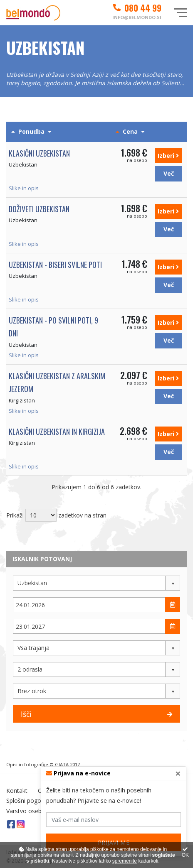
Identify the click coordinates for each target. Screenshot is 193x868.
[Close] (178, 773)
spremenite (125, 861)
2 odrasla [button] (30, 669)
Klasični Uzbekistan (39, 153)
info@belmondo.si (137, 17)
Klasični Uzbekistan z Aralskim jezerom (57, 383)
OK (185, 852)
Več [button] (169, 173)
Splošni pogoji (25, 801)
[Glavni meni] (181, 13)
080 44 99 (137, 8)
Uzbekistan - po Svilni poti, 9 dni (53, 327)
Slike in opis (24, 188)
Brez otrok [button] (32, 691)
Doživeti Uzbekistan (39, 209)
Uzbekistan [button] (32, 583)
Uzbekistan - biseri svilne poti (55, 265)
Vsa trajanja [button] (33, 648)
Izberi (168, 156)
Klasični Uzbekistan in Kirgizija (57, 432)
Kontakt (17, 791)
